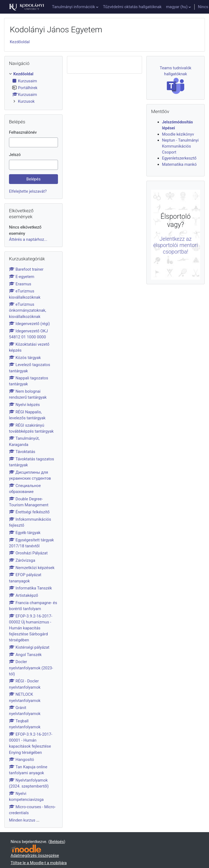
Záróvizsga (22, 560)
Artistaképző (24, 595)
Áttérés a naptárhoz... (28, 239)
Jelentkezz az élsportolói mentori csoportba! (176, 246)
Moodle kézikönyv (178, 134)
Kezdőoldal (20, 42)
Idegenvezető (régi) (29, 324)
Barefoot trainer (26, 269)
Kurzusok (26, 101)
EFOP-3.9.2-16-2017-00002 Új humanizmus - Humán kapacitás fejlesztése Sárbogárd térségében (31, 628)
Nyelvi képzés (24, 405)
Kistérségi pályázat (29, 647)
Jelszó (15, 155)
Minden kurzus (22, 820)
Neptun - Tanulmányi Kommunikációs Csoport (180, 146)
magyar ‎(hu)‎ (177, 7)
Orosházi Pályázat (28, 553)
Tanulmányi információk (73, 7)
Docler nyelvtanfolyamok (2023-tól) (31, 668)
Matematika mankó (179, 164)
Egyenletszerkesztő (179, 158)
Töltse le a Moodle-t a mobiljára (39, 863)
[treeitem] (33, 88)
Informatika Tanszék (30, 588)
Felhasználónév (23, 132)
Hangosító (21, 760)
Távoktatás (22, 452)
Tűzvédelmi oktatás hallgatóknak (132, 7)
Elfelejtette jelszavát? (28, 191)
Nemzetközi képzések (32, 568)
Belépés (57, 842)
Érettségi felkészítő (29, 512)
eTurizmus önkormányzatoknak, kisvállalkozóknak (27, 310)
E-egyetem (22, 277)
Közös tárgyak (25, 358)
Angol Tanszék (25, 655)
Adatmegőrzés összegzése (35, 855)
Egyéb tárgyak (25, 533)
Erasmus (20, 284)
